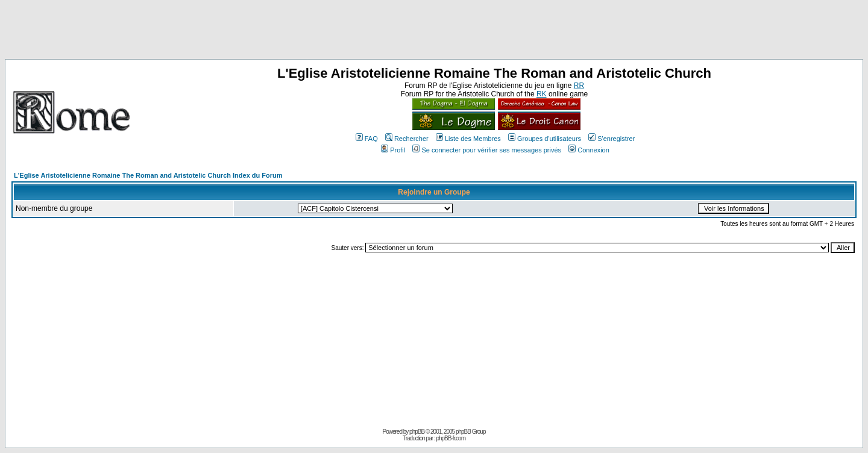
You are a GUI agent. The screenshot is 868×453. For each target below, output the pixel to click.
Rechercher (407, 139)
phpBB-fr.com (451, 438)
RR (579, 86)
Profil (393, 150)
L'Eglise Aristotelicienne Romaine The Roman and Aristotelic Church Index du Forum (148, 175)
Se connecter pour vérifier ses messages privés (487, 150)
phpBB (417, 432)
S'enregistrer (612, 139)
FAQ (367, 139)
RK (542, 94)
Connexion (589, 150)
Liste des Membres (468, 139)
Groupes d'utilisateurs (545, 139)
